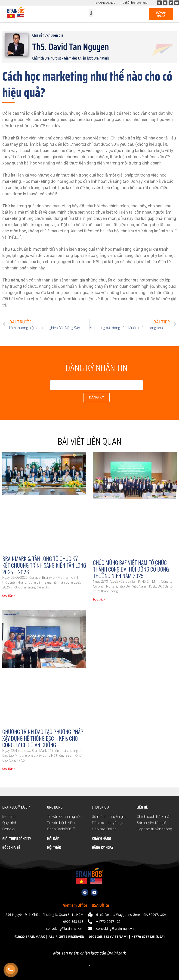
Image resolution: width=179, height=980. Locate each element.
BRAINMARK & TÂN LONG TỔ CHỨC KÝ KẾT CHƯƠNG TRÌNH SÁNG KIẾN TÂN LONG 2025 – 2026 (44, 565)
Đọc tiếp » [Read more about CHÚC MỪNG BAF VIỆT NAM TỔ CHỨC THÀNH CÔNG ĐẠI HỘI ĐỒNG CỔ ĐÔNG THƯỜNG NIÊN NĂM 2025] (99, 600)
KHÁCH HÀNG (101, 839)
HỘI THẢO (54, 847)
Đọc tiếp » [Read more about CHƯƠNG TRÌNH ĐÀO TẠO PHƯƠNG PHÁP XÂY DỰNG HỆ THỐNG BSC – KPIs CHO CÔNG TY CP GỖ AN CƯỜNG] (9, 769)
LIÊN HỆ (142, 807)
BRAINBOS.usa (105, 3)
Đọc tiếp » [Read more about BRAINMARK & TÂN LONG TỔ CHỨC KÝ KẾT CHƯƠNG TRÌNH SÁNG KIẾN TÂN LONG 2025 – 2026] (9, 596)
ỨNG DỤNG (55, 807)
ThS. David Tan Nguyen (71, 47)
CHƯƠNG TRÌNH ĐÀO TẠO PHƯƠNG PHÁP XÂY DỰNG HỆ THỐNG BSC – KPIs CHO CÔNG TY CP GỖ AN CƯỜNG (43, 738)
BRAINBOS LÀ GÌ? (16, 807)
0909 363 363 (99, 937)
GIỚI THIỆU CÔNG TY (17, 839)
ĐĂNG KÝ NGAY (103, 847)
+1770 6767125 (143, 937)
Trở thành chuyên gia (134, 3)
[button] (91, 13)
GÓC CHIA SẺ (11, 847)
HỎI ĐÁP (53, 839)
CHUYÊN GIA (101, 807)
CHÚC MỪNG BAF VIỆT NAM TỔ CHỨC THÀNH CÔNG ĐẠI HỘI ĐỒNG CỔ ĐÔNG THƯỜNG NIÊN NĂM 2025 (131, 569)
